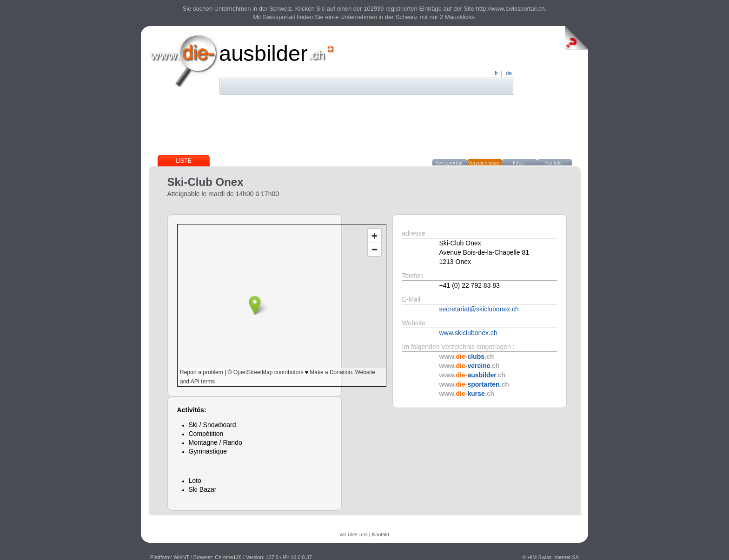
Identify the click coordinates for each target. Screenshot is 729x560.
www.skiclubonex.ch (468, 333)
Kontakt (553, 163)
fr (496, 73)
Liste (183, 161)
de (509, 73)
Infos (518, 163)
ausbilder (263, 53)
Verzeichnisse (484, 163)
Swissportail (449, 163)
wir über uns (354, 534)
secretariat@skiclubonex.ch (479, 309)
